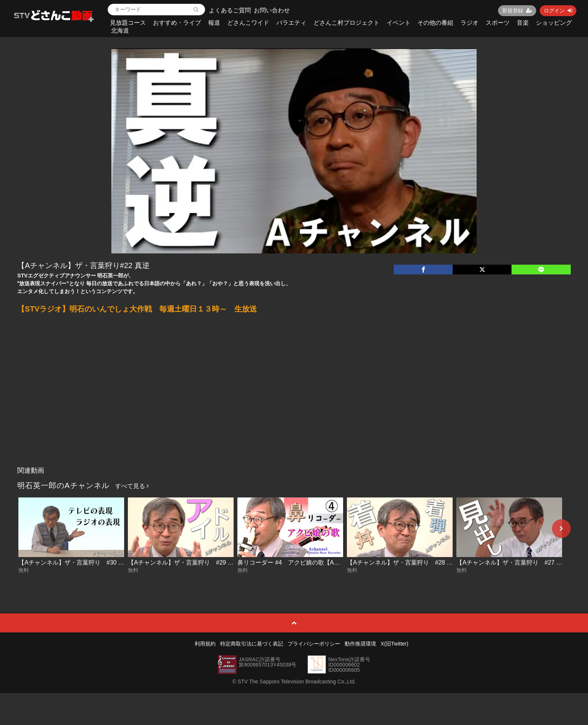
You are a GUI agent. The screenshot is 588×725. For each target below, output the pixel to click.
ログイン (558, 10)
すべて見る (132, 486)
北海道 (120, 31)
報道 (214, 23)
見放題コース (128, 23)
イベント (399, 23)
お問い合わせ (272, 10)
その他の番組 (435, 23)
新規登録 (517, 10)
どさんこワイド (248, 23)
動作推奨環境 (360, 644)
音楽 (523, 23)
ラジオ (469, 23)
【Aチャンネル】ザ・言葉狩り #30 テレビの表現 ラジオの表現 (105, 562)
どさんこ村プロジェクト (346, 23)
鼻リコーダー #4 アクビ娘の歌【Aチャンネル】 (304, 562)
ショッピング (554, 23)
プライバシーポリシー (314, 644)
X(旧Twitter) (394, 644)
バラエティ (291, 23)
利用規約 (205, 644)
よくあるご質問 (230, 10)
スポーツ (498, 23)
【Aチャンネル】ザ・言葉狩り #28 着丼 (403, 562)
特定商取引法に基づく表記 (252, 644)
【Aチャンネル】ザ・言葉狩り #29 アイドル (190, 562)
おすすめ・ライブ (177, 23)
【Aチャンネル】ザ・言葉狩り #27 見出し (515, 562)
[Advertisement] (294, 407)
